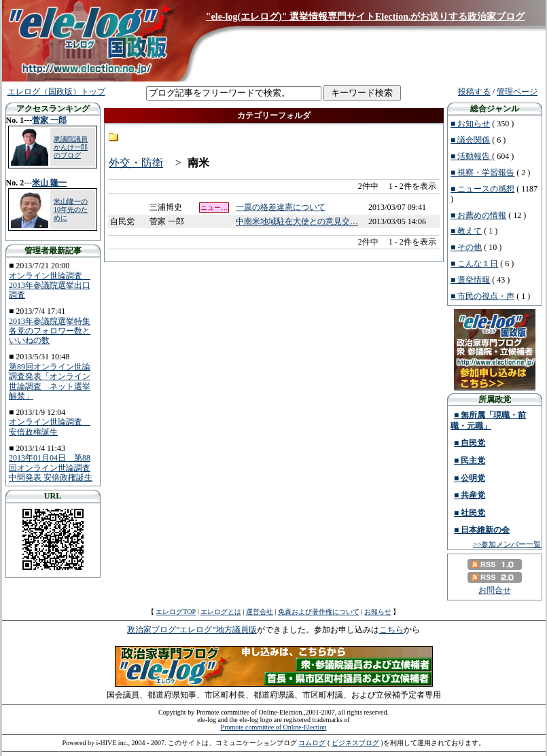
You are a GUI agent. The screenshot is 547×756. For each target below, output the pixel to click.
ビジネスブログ (355, 743)
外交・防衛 (136, 163)
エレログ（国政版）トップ (56, 92)
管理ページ (517, 92)
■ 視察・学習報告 (482, 173)
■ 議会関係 (470, 140)
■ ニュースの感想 (482, 189)
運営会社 (260, 612)
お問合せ (495, 590)
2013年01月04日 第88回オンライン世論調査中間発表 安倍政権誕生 (51, 468)
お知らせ (378, 612)
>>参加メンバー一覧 (507, 544)
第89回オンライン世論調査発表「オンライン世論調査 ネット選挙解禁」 (50, 381)
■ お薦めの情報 (478, 215)
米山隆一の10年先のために (71, 210)
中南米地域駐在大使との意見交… (297, 221)
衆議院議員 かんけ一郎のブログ (71, 147)
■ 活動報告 (471, 156)
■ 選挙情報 (470, 280)
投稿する (474, 92)
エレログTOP (175, 612)
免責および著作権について (319, 612)
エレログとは (221, 612)
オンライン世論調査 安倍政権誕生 (50, 427)
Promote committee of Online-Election (274, 727)
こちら (391, 630)
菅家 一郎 (49, 120)
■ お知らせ (470, 124)
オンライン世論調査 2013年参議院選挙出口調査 (50, 286)
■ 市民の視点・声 (482, 296)
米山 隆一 (49, 183)
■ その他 (466, 247)
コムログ (312, 743)
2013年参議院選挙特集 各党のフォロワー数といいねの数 (50, 331)
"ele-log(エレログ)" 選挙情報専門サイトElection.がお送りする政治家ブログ (366, 17)
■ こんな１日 (474, 264)
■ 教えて (466, 231)
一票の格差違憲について (281, 207)
